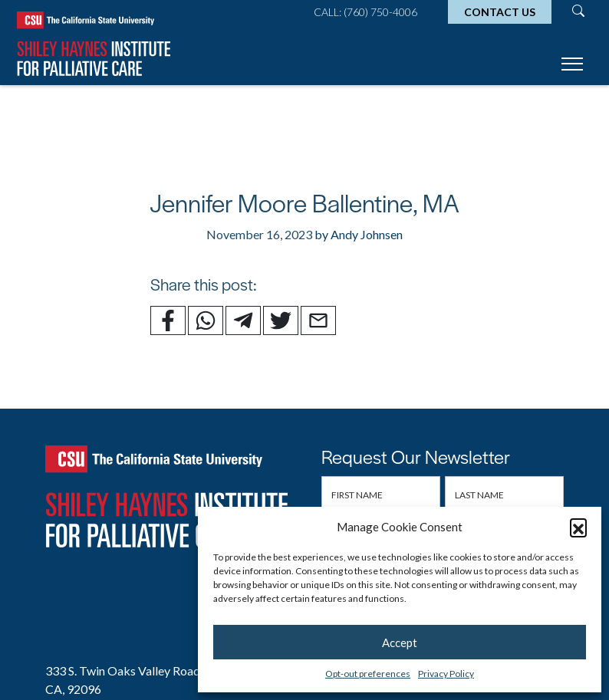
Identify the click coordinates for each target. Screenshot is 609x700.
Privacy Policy (446, 674)
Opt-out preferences (368, 674)
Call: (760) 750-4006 (365, 12)
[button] (578, 527)
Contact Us (500, 12)
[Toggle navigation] (572, 66)
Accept (400, 642)
